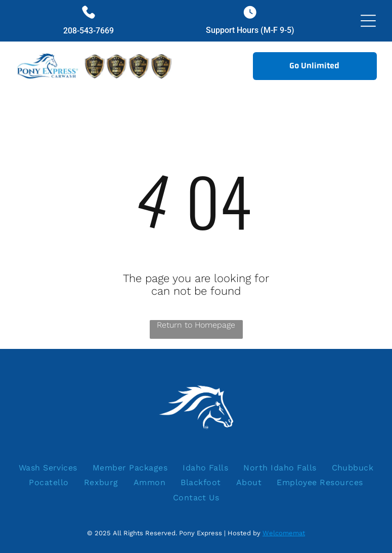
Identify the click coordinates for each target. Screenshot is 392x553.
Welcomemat (284, 533)
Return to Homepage (196, 325)
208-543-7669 (89, 31)
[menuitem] (48, 468)
